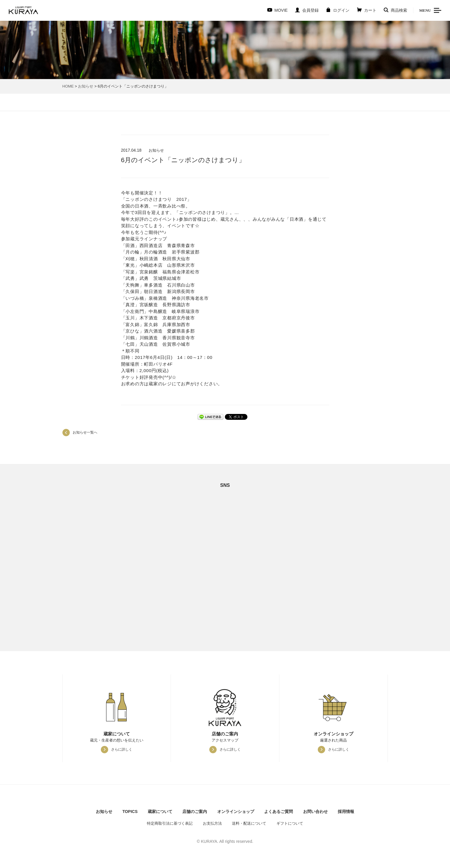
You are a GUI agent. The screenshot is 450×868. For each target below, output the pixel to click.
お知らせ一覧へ (85, 432)
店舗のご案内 (195, 811)
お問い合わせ (315, 811)
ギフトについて (290, 823)
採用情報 (346, 811)
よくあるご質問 (279, 811)
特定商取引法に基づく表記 (170, 823)
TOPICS (130, 811)
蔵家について (160, 811)
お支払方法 (212, 823)
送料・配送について (249, 823)
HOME (68, 86)
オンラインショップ (236, 811)
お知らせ (86, 86)
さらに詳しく (122, 749)
